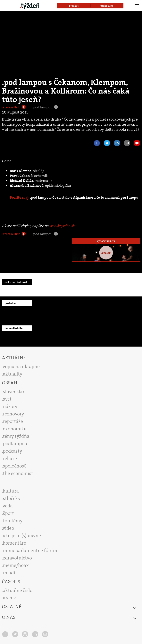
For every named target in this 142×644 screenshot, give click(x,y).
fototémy (13, 521)
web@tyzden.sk (62, 226)
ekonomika (15, 429)
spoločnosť (14, 466)
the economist (18, 473)
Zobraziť (22, 282)
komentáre (14, 543)
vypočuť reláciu (106, 241)
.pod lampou (43, 107)
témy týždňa (16, 436)
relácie (10, 458)
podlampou (15, 444)
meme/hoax (16, 565)
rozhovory (13, 414)
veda (8, 506)
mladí (9, 573)
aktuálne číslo (18, 590)
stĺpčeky (12, 498)
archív (9, 598)
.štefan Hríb (12, 107)
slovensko (13, 392)
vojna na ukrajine (21, 367)
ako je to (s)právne (22, 536)
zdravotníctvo (17, 558)
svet (7, 399)
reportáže (13, 421)
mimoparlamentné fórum (30, 550)
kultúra (11, 491)
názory (10, 406)
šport (8, 513)
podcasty (13, 451)
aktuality (13, 374)
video (8, 528)
